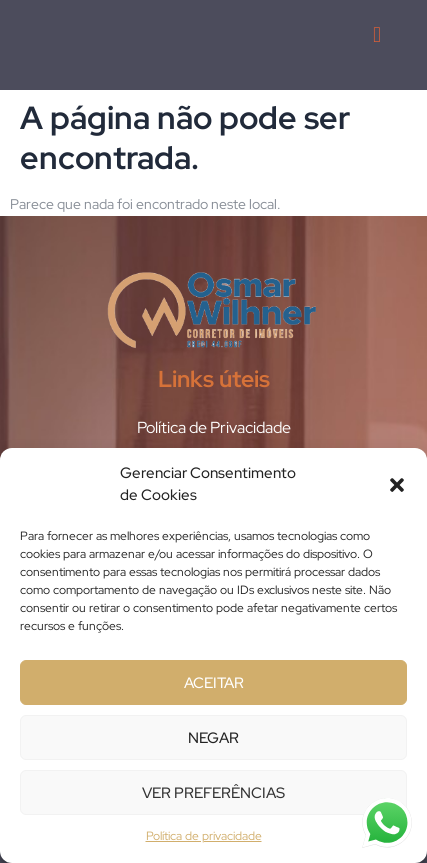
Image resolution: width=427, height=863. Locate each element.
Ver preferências (213, 793)
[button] (397, 485)
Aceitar (214, 683)
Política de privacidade (204, 836)
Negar (213, 738)
